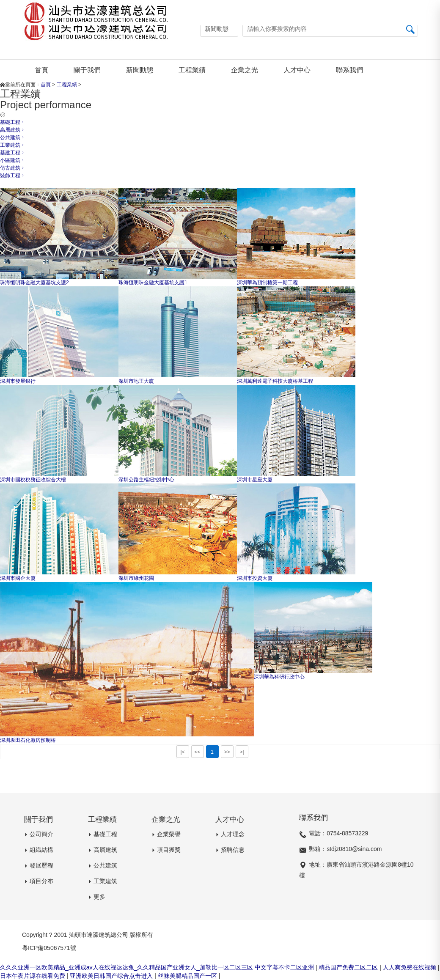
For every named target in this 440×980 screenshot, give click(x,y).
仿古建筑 (13, 168)
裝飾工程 (13, 176)
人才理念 (229, 834)
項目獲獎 (165, 850)
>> (227, 752)
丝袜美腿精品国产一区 (188, 976)
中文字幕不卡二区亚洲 (285, 967)
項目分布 (38, 881)
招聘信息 (229, 850)
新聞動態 (140, 70)
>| (242, 752)
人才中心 (297, 70)
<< (198, 752)
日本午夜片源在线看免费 (33, 976)
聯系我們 (349, 70)
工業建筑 (13, 145)
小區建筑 (13, 160)
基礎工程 (93, 85)
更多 (96, 897)
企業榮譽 (165, 834)
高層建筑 (13, 130)
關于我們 (87, 70)
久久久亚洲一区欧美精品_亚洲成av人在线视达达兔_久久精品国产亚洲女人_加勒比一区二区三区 (126, 967)
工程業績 (192, 70)
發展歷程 (38, 865)
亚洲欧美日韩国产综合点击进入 (112, 976)
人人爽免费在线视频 (410, 967)
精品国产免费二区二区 (349, 967)
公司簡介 (38, 834)
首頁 (41, 70)
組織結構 (38, 850)
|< (183, 752)
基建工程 (13, 153)
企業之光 (245, 70)
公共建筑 (13, 137)
